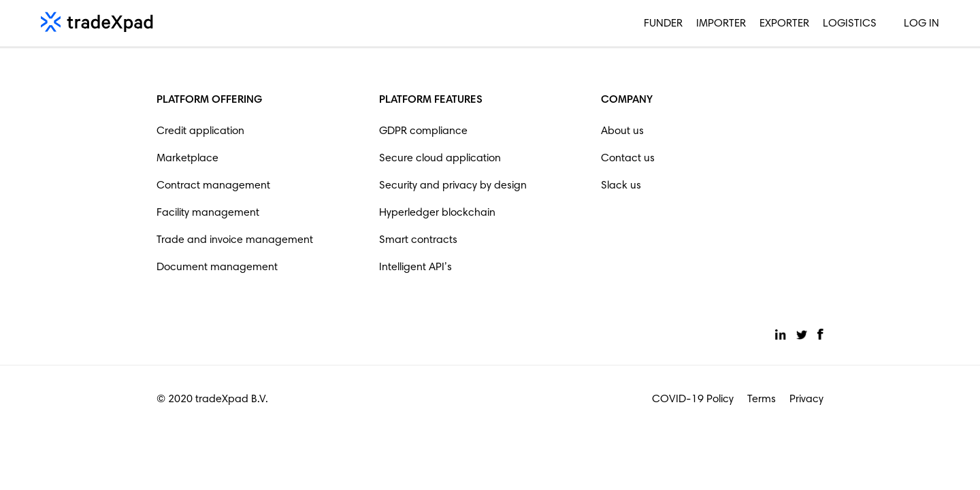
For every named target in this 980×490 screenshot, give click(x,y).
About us (622, 131)
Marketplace (187, 159)
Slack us (621, 186)
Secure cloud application (440, 159)
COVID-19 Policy (693, 399)
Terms (762, 399)
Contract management (213, 186)
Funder (663, 24)
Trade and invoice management (235, 240)
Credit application (200, 131)
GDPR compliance (423, 131)
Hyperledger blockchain (437, 213)
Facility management (208, 213)
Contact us (628, 159)
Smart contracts (418, 240)
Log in (921, 24)
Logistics (850, 24)
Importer (721, 24)
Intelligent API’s (415, 267)
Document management (217, 267)
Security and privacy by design (453, 186)
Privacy (806, 399)
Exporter (784, 24)
